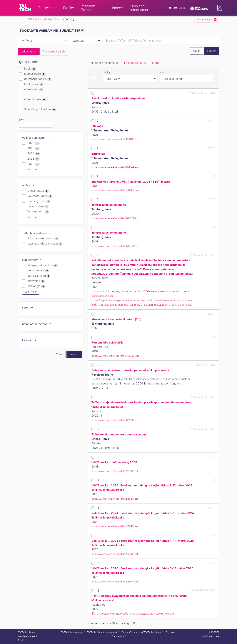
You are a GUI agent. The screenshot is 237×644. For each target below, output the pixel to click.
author (28, 185)
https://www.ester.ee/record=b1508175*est (115, 139)
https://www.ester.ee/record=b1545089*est (115, 356)
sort (162, 72)
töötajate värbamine (43, 265)
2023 (34, 159)
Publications (50, 19)
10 (98, 365)
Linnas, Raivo (38, 191)
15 (98, 508)
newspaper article (38, 79)
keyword (30, 340)
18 (98, 591)
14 (98, 480)
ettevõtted (36, 281)
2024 (34, 154)
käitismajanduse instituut (45, 244)
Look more (31, 170)
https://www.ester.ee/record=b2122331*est (115, 420)
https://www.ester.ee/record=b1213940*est (115, 190)
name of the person (37, 324)
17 (98, 563)
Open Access (35, 100)
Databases (32, 19)
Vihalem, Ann (38, 212)
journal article (35, 74)
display (106, 72)
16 (98, 535)
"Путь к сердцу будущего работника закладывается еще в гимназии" (134, 614)
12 (98, 429)
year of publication (36, 138)
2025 (34, 148)
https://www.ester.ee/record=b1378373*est (115, 218)
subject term (32, 260)
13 (98, 457)
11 (98, 397)
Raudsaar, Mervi (40, 196)
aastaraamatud (39, 276)
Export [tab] (156, 63)
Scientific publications (40, 110)
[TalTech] (25, 8)
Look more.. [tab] (135, 63)
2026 (34, 143)
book (30, 69)
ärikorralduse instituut (43, 239)
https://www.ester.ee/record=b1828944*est (115, 167)
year (21, 119)
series (28, 308)
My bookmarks (207, 20)
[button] (219, 8)
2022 (34, 164)
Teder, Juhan (38, 207)
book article (34, 84)
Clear (196, 51)
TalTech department (37, 233)
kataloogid (36, 286)
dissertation (34, 90)
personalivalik (38, 271)
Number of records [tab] (104, 63)
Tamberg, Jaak (39, 201)
